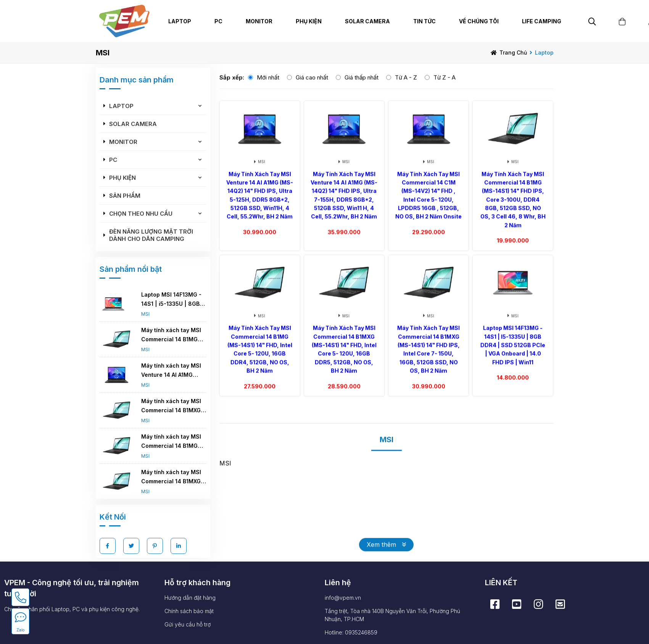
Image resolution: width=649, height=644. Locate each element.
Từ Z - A (444, 86)
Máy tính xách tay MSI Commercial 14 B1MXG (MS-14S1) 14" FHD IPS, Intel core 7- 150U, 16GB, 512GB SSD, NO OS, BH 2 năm (173, 477)
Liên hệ (338, 583)
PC (114, 160)
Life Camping (542, 21)
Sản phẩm (126, 196)
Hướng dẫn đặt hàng (190, 598)
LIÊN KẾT (501, 583)
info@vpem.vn (343, 598)
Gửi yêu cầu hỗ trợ (188, 624)
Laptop (544, 52)
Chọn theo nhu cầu (142, 214)
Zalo (20, 630)
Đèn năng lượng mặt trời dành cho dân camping (152, 235)
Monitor (124, 142)
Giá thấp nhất (362, 86)
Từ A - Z (406, 86)
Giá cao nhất (312, 86)
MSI (146, 314)
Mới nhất (268, 86)
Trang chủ (513, 52)
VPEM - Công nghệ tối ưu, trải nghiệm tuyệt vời (72, 588)
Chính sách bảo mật (189, 611)
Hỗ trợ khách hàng (197, 583)
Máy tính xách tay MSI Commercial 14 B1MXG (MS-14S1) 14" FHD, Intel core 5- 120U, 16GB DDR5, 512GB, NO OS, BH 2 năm (174, 406)
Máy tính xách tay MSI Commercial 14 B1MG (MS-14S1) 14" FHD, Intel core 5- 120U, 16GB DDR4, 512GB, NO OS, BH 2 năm (174, 442)
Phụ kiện (123, 178)
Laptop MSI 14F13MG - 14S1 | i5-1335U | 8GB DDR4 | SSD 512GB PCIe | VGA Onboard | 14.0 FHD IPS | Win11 (174, 300)
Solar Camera (367, 21)
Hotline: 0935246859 (351, 632)
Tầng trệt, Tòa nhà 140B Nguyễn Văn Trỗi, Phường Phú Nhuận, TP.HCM (392, 615)
